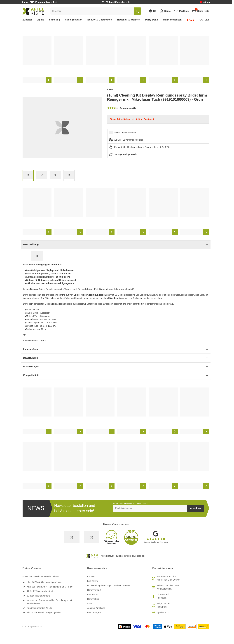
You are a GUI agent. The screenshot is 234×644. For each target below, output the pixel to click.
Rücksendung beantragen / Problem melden (109, 585)
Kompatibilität (116, 375)
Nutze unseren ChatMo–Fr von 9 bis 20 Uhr (168, 578)
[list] (116, 59)
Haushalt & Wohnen (129, 20)
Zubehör (27, 20)
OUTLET (204, 20)
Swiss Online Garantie (125, 133)
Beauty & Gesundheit (100, 20)
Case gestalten (74, 20)
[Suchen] (137, 11)
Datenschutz (93, 599)
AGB (90, 603)
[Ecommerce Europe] (92, 537)
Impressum (93, 594)
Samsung (55, 20)
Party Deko (152, 20)
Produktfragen (116, 367)
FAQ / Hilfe (93, 581)
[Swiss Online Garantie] (72, 537)
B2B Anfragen (94, 612)
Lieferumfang (116, 349)
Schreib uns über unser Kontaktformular (168, 587)
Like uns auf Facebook (163, 596)
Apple (41, 20)
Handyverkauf (94, 590)
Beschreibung (116, 245)
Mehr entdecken (172, 20)
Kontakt (91, 576)
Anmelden (195, 508)
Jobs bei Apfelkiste (96, 608)
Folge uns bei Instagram (163, 605)
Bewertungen (116, 358)
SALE (191, 20)
